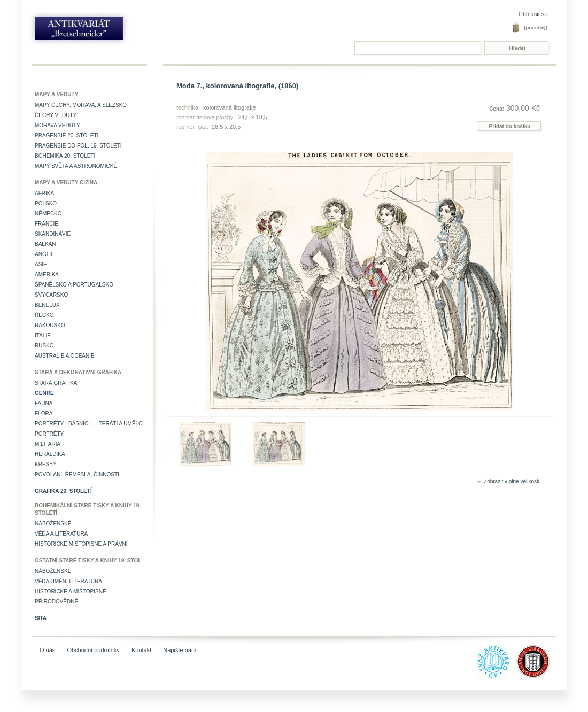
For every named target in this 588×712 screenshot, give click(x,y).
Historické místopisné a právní (81, 544)
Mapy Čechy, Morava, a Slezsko (81, 105)
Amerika (47, 274)
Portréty (49, 434)
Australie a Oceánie (65, 356)
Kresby (46, 464)
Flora (44, 413)
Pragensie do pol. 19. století (78, 146)
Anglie (45, 254)
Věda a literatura (61, 534)
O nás (47, 650)
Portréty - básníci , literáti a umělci (89, 424)
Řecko (44, 315)
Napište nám (180, 650)
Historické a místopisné (71, 591)
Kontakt (141, 650)
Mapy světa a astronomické (76, 166)
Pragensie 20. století (67, 136)
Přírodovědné (56, 602)
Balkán (45, 244)
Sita (41, 618)
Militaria (48, 444)
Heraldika (50, 454)
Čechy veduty (56, 115)
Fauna (44, 403)
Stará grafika (56, 383)
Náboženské (53, 524)
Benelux (47, 305)
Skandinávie (53, 234)
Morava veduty (57, 125)
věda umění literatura (68, 581)
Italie (43, 335)
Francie (47, 224)
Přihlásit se (533, 14)
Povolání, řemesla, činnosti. (78, 474)
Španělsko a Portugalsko (74, 285)
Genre (44, 393)
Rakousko (50, 325)
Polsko (46, 203)
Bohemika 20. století (65, 156)
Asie (41, 264)
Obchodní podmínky (93, 650)
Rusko (44, 346)
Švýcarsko (51, 295)
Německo (48, 214)
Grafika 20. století (63, 491)
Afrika (44, 193)
